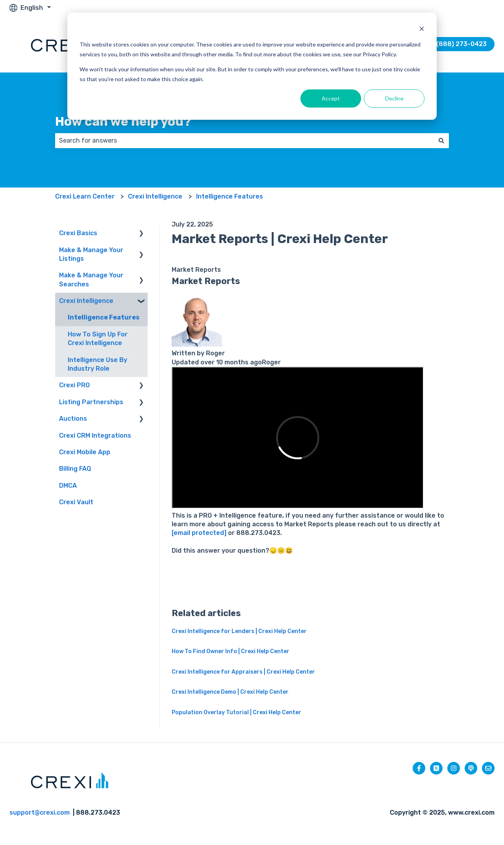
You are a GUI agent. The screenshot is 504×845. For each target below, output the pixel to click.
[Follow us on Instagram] (454, 768)
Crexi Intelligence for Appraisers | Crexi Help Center (243, 672)
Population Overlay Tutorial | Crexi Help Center (236, 712)
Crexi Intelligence (155, 196)
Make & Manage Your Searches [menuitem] (91, 279)
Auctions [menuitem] (73, 419)
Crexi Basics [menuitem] (78, 233)
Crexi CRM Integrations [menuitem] (95, 435)
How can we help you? (123, 121)
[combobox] (245, 141)
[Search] (441, 141)
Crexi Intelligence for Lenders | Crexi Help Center (239, 631)
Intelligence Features (230, 196)
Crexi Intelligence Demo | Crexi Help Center (230, 692)
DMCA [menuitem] (68, 486)
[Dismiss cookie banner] (422, 30)
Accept (331, 98)
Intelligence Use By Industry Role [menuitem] (97, 364)
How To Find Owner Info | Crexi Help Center (231, 651)
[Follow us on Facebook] (419, 768)
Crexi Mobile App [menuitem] (85, 452)
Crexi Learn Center (85, 196)
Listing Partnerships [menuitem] (91, 402)
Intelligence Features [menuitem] (104, 317)
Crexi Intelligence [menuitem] (86, 301)
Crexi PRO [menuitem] (74, 385)
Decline (394, 98)
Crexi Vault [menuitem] (76, 502)
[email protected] (200, 533)
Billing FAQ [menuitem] (75, 469)
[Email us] (488, 768)
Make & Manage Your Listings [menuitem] (91, 254)
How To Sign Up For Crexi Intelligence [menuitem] (98, 339)
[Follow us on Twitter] (436, 768)
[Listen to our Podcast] (471, 768)
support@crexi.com (40, 812)
